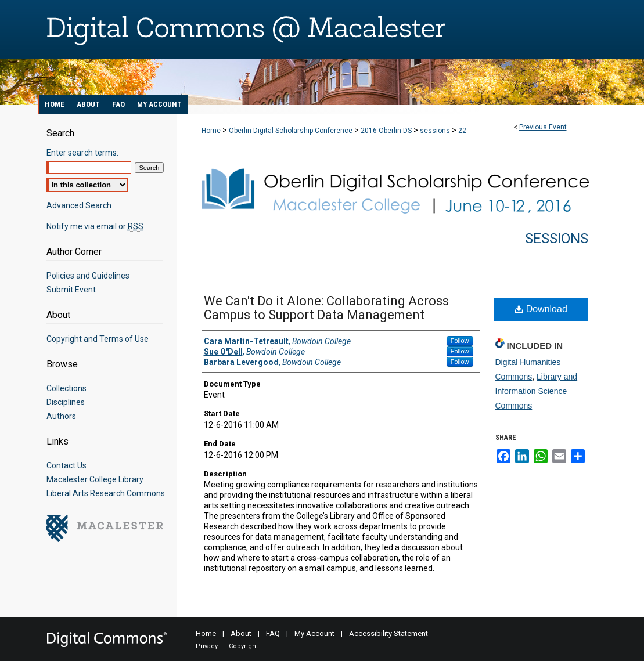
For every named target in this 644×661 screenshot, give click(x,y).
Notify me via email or (95, 226)
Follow (460, 341)
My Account (314, 633)
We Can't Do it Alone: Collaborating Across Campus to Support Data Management (326, 308)
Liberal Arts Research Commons (106, 493)
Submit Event (71, 290)
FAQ (273, 633)
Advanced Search (79, 205)
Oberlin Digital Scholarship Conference (292, 131)
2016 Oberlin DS (387, 131)
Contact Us (66, 465)
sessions (436, 131)
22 (462, 131)
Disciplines (66, 402)
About (241, 633)
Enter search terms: (82, 153)
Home (211, 131)
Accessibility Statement (388, 633)
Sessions (557, 239)
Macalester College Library (95, 479)
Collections (66, 388)
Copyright (243, 646)
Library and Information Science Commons (537, 391)
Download (541, 309)
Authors (61, 416)
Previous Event (543, 127)
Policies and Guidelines (88, 276)
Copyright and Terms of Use (98, 339)
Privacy (207, 646)
